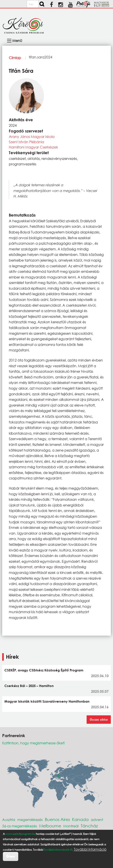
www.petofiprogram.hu (20, 834)
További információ (90, 849)
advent (97, 820)
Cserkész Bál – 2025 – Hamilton (29, 686)
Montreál (71, 826)
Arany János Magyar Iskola (32, 137)
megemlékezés (30, 820)
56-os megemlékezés (20, 826)
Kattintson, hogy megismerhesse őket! (34, 743)
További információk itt (58, 850)
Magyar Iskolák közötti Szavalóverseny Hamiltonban (47, 701)
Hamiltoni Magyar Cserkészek (33, 147)
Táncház (89, 826)
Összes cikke (99, 720)
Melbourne (50, 826)
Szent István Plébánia (26, 142)
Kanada (80, 819)
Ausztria (9, 820)
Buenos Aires (57, 819)
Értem (10, 856)
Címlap (15, 58)
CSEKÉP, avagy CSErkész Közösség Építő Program (44, 670)
